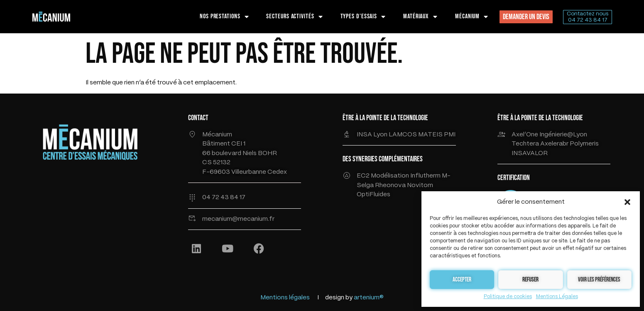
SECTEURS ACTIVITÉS (294, 17)
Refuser (530, 280)
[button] (627, 202)
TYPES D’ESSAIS (363, 17)
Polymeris (584, 144)
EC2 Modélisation (383, 176)
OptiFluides (373, 195)
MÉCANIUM (472, 17)
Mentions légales (285, 298)
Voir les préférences (599, 280)
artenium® (369, 298)
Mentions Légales (557, 297)
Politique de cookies (508, 297)
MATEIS (431, 135)
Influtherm (425, 176)
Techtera (526, 144)
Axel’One (525, 135)
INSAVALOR (530, 153)
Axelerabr (554, 144)
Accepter (462, 280)
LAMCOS (403, 135)
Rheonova (391, 185)
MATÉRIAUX (420, 17)
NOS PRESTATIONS (224, 17)
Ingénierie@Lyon (563, 135)
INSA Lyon (373, 135)
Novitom (420, 185)
